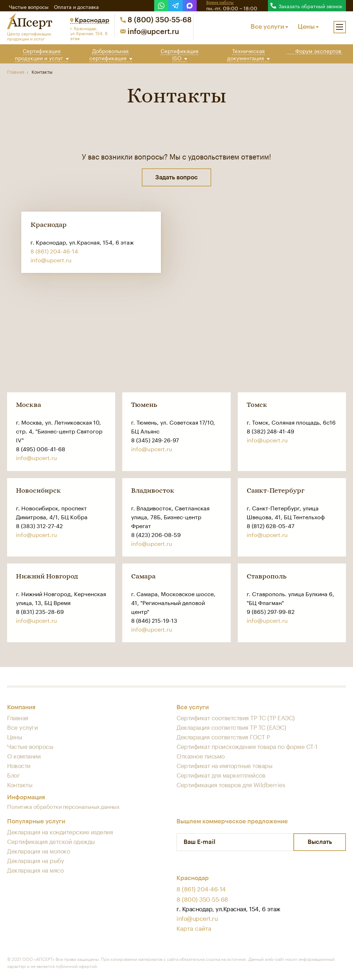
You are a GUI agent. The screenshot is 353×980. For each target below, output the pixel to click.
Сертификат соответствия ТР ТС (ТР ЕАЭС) (236, 717)
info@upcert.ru (150, 32)
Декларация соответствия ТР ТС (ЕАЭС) (231, 727)
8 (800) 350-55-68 (156, 20)
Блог (13, 775)
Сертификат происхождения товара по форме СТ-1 (247, 746)
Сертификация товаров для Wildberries (231, 784)
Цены (308, 27)
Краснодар (90, 20)
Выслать (320, 842)
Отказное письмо (201, 756)
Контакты (20, 784)
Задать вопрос (176, 177)
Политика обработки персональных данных (63, 806)
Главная (18, 717)
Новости (19, 765)
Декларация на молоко (38, 851)
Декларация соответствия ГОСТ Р (223, 737)
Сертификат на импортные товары (224, 765)
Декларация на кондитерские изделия (60, 831)
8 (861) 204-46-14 (54, 251)
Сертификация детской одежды (51, 841)
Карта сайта (194, 928)
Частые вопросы (29, 6)
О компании (24, 756)
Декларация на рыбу (35, 860)
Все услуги (269, 27)
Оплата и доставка (76, 6)
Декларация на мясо (35, 870)
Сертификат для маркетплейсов (221, 775)
